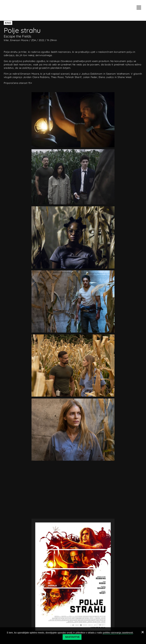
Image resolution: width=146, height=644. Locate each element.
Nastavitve (72, 637)
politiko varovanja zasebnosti (118, 633)
